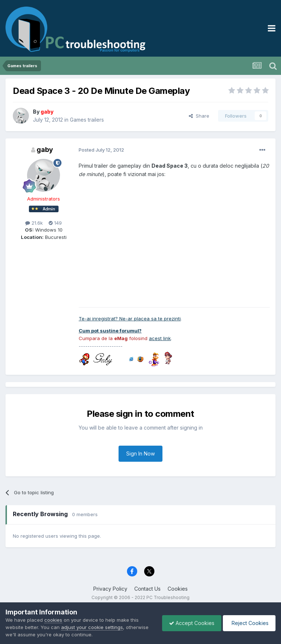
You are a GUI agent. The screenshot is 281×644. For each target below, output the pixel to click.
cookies (53, 620)
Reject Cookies (249, 623)
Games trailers (87, 120)
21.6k (34, 223)
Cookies (178, 589)
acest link (160, 338)
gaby (45, 150)
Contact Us (147, 589)
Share (199, 116)
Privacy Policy (110, 589)
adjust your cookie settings (92, 627)
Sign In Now (140, 454)
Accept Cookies (190, 623)
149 (55, 223)
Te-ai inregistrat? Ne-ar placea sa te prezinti (130, 319)
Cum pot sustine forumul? (110, 331)
